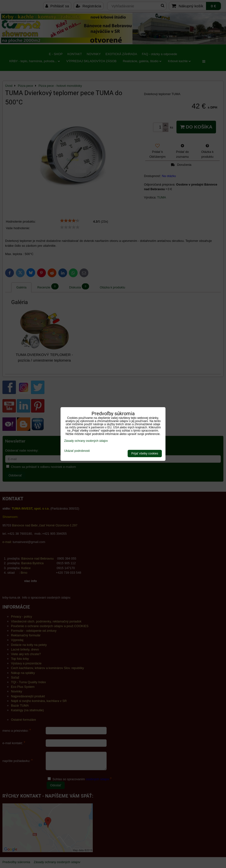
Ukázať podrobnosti (77, 451)
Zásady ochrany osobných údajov (86, 441)
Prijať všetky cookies (145, 454)
